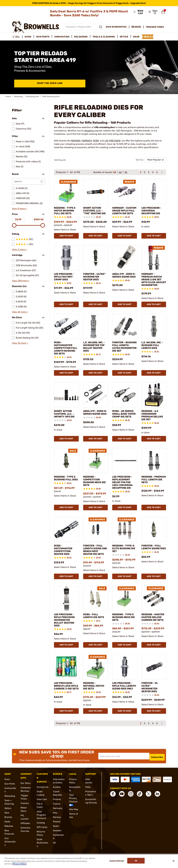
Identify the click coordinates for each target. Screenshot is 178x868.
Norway (57, 826)
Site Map (74, 818)
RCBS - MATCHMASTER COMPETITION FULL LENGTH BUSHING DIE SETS (65, 355)
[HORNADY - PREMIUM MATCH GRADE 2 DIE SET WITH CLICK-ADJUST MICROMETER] (154, 261)
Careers (25, 812)
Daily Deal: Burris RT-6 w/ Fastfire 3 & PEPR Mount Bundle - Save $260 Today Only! (89, 13)
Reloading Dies (33, 97)
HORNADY (87, 141)
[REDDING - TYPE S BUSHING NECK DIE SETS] (125, 607)
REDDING (76, 141)
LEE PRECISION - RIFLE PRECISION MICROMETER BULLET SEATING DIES (66, 628)
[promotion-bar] (89, 3)
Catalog (41, 831)
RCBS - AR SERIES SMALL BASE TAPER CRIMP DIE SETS (124, 424)
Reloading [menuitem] (81, 37)
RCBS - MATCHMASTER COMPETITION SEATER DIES (65, 558)
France (57, 812)
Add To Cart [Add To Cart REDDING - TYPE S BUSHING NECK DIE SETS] (125, 653)
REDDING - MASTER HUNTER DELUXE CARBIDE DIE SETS (154, 627)
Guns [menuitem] (28, 37)
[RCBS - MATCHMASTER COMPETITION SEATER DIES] (66, 538)
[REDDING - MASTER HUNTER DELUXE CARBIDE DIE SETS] (154, 607)
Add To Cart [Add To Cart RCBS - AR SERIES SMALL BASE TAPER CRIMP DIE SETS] (125, 447)
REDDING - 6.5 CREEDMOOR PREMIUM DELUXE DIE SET (153, 424)
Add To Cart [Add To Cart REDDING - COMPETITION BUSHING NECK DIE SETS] (96, 516)
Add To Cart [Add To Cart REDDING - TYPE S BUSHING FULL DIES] (66, 516)
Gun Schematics (10, 850)
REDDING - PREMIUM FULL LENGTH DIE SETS (154, 488)
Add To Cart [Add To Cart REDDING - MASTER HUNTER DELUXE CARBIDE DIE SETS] (154, 653)
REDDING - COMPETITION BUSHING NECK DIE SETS (94, 489)
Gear (7, 821)
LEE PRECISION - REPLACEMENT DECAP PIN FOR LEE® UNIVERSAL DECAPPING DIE (124, 491)
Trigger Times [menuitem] (155, 27)
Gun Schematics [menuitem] (116, 27)
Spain (56, 835)
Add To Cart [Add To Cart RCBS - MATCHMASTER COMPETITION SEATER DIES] (66, 585)
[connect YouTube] (122, 802)
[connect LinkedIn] (157, 802)
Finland (57, 808)
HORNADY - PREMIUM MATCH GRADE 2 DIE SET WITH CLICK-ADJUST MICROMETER (153, 284)
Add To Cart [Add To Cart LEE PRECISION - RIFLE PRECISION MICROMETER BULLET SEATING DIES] (66, 653)
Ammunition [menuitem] (62, 37)
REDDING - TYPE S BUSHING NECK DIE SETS (124, 626)
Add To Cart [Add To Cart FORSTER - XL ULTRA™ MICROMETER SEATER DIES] (154, 720)
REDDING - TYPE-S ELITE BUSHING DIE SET (124, 557)
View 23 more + (20, 312)
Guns (7, 788)
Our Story (26, 792)
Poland (57, 830)
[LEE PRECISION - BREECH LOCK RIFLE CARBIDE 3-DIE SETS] (66, 675)
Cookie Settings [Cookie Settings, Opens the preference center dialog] (116, 861)
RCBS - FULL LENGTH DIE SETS (95, 624)
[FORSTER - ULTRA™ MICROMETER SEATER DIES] (96, 261)
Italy (55, 821)
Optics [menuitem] (124, 37)
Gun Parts (10, 792)
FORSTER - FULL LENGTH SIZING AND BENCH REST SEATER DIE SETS (95, 558)
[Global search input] (84, 27)
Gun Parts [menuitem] (43, 37)
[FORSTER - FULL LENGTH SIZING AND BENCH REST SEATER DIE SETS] (96, 538)
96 (126, 172)
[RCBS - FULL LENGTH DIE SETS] (96, 607)
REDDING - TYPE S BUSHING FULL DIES (65, 488)
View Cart (42, 808)
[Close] (174, 861)
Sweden (57, 839)
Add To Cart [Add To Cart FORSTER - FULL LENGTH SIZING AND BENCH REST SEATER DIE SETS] (96, 585)
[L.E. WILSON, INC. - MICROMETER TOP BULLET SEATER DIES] (96, 332)
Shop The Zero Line (50, 84)
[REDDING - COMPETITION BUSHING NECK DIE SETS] (96, 469)
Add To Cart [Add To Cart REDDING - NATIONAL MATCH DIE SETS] (96, 720)
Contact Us (43, 796)
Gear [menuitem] (136, 37)
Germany (58, 817)
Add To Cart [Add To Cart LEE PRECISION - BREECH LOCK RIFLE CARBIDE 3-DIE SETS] (66, 720)
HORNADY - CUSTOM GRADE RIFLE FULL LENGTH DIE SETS (124, 212)
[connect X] (149, 802)
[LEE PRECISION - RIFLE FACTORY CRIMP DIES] (66, 261)
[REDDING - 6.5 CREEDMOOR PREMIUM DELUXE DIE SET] (154, 403)
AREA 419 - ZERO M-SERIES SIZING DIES (95, 422)
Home (8, 97)
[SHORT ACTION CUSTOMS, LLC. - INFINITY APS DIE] (66, 403)
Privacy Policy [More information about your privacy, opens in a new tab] (19, 864)
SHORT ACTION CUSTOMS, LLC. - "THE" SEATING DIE (95, 212)
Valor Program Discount (41, 824)
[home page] (36, 27)
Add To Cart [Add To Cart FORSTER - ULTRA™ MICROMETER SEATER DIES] (96, 310)
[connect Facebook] (113, 802)
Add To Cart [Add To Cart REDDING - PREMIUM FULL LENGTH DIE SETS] (154, 516)
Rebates (9, 835)
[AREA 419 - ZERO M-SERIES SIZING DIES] (96, 403)
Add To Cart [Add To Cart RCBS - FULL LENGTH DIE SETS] (96, 653)
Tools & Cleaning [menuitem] (104, 37)
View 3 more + (19, 250)
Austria (57, 796)
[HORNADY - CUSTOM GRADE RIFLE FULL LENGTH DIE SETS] (125, 192)
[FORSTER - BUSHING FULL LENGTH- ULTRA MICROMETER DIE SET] (125, 332)
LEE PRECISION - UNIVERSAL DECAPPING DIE (153, 211)
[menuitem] (17, 37)
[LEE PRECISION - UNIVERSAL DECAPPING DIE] (154, 192)
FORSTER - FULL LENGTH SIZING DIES (153, 557)
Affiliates (25, 832)
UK (54, 851)
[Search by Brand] (28, 181)
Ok (137, 861)
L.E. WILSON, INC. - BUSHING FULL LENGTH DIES (153, 351)
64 (120, 172)
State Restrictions (42, 851)
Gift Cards (42, 836)
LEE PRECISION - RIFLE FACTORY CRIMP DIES (65, 279)
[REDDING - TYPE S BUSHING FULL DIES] (66, 469)
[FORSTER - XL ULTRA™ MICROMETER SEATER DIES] (154, 675)
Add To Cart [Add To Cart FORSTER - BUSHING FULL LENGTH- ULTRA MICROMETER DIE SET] (125, 381)
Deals (7, 830)
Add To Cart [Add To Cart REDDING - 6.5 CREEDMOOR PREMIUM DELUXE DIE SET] (154, 447)
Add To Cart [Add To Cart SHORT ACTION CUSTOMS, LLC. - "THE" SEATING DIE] (96, 239)
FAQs (88, 796)
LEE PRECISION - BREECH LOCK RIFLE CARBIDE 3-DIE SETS (66, 696)
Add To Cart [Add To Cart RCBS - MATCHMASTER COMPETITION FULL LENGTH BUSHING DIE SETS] (66, 381)
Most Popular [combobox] (154, 160)
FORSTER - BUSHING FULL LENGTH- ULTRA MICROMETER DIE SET (124, 354)
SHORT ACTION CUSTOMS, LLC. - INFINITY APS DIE (66, 422)
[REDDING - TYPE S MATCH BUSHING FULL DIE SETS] (66, 192)
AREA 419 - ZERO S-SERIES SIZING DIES (124, 279)
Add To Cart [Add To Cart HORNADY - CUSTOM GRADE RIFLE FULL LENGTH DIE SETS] (125, 239)
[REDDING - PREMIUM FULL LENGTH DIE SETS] (154, 469)
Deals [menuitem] (148, 37)
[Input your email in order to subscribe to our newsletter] (124, 765)
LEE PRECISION (113, 141)
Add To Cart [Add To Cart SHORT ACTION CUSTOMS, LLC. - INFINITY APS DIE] (66, 447)
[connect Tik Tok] (140, 802)
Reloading (18, 97)
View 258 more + (21, 281)
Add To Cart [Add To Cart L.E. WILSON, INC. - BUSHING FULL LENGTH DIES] (154, 381)
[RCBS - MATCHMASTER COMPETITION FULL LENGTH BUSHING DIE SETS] (66, 332)
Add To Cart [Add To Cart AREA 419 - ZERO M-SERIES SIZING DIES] (96, 447)
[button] (153, 12)
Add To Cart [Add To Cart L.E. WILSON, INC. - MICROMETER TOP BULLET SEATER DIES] (96, 381)
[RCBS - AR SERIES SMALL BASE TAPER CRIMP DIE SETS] (125, 403)
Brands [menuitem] (136, 27)
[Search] (101, 27)
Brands (8, 826)
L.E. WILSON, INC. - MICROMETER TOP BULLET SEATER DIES (95, 352)
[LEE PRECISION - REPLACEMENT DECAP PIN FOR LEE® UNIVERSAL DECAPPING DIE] (125, 469)
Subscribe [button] (157, 765)
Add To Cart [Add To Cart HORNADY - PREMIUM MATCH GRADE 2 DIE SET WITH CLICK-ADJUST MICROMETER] (154, 310)
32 (115, 172)
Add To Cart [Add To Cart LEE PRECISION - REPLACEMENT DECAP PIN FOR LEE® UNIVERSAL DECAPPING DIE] (125, 516)
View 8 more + (19, 209)
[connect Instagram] (131, 802)
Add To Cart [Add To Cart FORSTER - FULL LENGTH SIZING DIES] (154, 585)
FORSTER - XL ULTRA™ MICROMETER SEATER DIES (151, 696)
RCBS (96, 141)
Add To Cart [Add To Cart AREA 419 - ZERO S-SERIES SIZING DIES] (125, 310)
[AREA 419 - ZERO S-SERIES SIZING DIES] (125, 261)
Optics (8, 817)
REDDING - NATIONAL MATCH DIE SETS (95, 694)
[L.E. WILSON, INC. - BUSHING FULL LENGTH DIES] (154, 332)
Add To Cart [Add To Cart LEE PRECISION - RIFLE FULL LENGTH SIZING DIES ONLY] (125, 720)
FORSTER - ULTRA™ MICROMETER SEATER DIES (93, 281)
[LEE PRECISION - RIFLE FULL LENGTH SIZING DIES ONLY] (125, 675)
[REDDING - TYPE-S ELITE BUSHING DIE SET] (125, 538)
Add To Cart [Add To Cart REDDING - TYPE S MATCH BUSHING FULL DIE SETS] (66, 239)
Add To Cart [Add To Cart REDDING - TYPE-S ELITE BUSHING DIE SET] (125, 585)
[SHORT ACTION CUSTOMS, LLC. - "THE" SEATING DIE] (96, 192)
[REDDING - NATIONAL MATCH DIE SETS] (96, 675)
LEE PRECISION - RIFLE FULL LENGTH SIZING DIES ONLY (124, 696)
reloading (89, 131)
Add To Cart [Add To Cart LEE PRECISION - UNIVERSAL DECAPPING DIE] (154, 239)
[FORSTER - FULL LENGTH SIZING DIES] (154, 538)
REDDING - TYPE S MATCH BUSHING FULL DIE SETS (65, 212)
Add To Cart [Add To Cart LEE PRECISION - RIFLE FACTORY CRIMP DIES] (66, 310)
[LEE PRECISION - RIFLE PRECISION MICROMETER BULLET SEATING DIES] (66, 607)
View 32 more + (20, 343)
